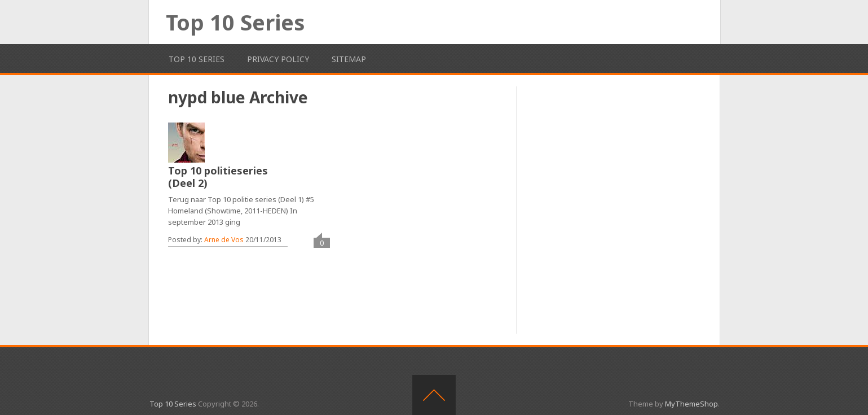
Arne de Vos (224, 240)
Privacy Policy (278, 59)
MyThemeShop (691, 404)
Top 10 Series (235, 22)
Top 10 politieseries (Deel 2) (218, 177)
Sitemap (349, 59)
